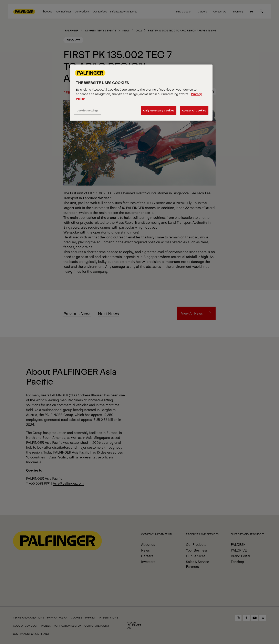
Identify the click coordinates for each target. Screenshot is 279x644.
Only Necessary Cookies (159, 110)
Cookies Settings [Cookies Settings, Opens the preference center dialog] (88, 110)
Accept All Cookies (194, 110)
